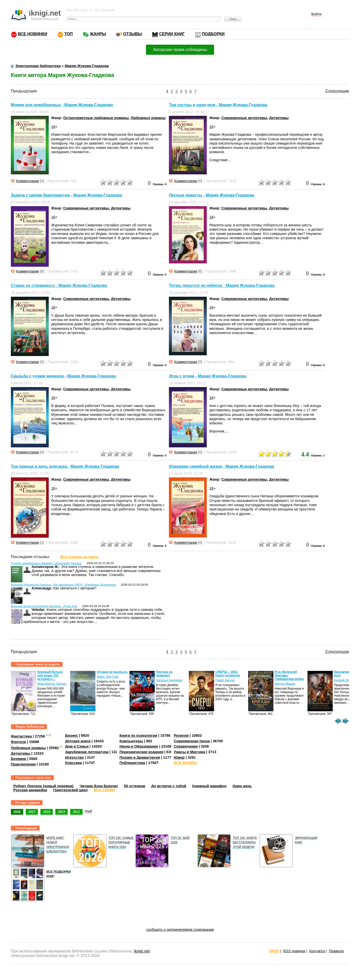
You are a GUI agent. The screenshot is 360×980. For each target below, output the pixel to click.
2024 (47, 812)
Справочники (186, 746)
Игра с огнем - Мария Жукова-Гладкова (208, 376)
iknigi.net (142, 951)
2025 (32, 812)
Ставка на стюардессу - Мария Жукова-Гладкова (59, 286)
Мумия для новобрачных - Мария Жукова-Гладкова (62, 105)
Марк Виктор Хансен (52, 684)
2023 (61, 812)
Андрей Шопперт (346, 680)
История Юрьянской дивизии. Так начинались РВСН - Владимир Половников (63, 585)
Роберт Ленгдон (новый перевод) (43, 786)
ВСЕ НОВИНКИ (33, 34)
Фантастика (21, 736)
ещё (89, 811)
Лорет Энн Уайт (108, 677)
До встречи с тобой (169, 786)
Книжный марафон (210, 786)
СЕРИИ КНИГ (172, 34)
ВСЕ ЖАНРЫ (185, 763)
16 (53, 127)
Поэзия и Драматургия (140, 757)
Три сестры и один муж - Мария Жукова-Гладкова (218, 105)
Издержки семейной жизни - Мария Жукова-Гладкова (221, 466)
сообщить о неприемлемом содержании (180, 930)
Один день (242, 786)
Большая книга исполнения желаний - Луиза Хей (44, 606)
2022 (76, 812)
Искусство (74, 757)
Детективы (279, 118)
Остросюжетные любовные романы (96, 118)
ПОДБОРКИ (213, 34)
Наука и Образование (139, 746)
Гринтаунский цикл (70, 790)
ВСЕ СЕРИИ (104, 790)
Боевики (19, 759)
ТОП (69, 34)
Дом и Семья (77, 746)
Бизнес (72, 736)
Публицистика (132, 763)
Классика (73, 763)
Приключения (23, 764)
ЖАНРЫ (98, 34)
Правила (336, 951)
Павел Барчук (225, 680)
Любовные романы (148, 118)
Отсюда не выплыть (112, 672)
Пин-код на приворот (164, 674)
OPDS (274, 951)
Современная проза (192, 741)
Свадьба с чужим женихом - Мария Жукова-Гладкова (63, 376)
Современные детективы (244, 118)
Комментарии (28, 181)
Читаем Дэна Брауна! (99, 786)
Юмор (179, 757)
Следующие (337, 91)
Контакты (317, 951)
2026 (17, 812)
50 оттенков (135, 786)
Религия (181, 736)
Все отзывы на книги (79, 557)
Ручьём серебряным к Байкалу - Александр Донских (46, 563)
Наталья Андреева (169, 680)
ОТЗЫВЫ (133, 34)
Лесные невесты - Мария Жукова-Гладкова (212, 195)
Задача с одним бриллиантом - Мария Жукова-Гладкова (66, 195)
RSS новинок (294, 951)
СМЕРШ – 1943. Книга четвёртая (228, 674)
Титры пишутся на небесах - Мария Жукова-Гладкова (222, 286)
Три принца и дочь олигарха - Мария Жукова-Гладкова (65, 466)
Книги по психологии (138, 736)
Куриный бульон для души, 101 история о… (50, 675)
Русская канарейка (30, 790)
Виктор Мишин (285, 684)
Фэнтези (18, 742)
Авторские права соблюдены (180, 50)
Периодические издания (141, 752)
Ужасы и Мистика (189, 752)
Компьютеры (131, 741)
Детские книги (78, 741)
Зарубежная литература (87, 752)
